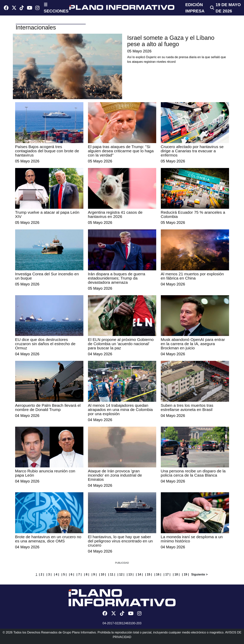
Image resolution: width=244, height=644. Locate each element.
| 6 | (72, 574)
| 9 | (94, 574)
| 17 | (167, 574)
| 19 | (185, 574)
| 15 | (149, 574)
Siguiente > (200, 574)
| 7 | (79, 574)
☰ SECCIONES (56, 8)
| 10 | (103, 574)
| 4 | (56, 574)
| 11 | (112, 574)
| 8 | (87, 574)
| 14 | (139, 574)
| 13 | (130, 574)
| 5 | (64, 574)
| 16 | (158, 574)
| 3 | (49, 574)
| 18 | (176, 574)
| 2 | (41, 574)
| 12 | (121, 574)
